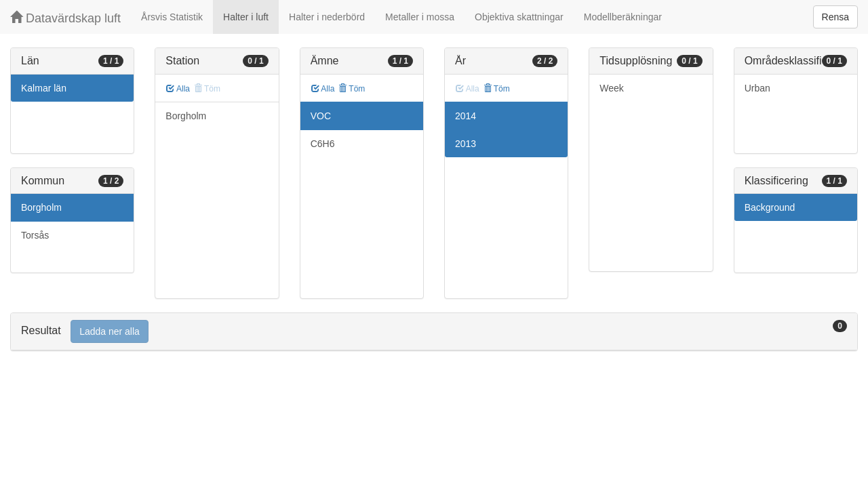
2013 (466, 144)
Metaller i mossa (420, 17)
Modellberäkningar (623, 17)
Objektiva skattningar (519, 17)
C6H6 (323, 144)
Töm (352, 89)
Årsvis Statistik (172, 17)
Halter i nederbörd (327, 17)
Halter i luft (246, 17)
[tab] (434, 332)
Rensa (835, 17)
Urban (757, 88)
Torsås (35, 235)
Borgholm (41, 207)
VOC (321, 116)
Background (770, 207)
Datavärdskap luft (65, 18)
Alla (178, 89)
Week (612, 88)
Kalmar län (44, 88)
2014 (466, 116)
